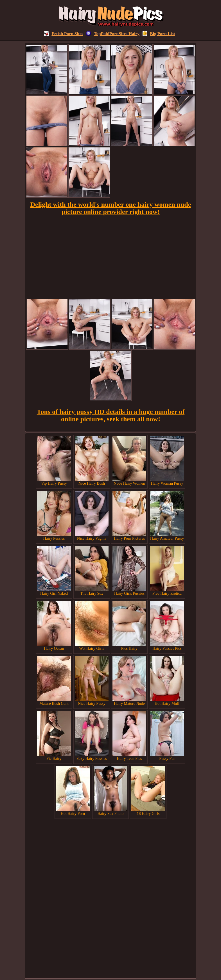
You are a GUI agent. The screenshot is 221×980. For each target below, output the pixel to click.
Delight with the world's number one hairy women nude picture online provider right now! (111, 208)
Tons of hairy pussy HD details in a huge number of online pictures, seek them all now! (111, 415)
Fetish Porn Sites (64, 34)
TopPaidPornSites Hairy (113, 34)
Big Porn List (159, 34)
